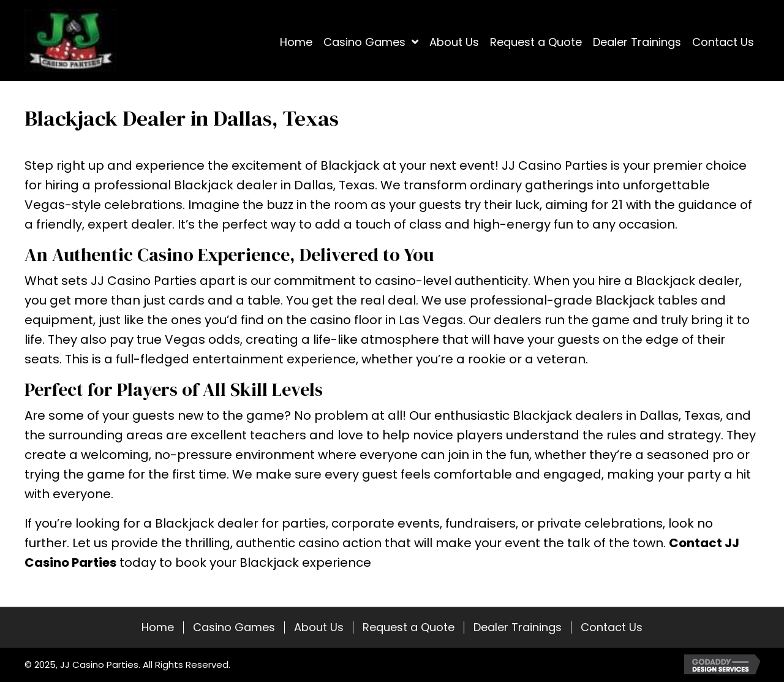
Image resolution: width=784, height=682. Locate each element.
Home (158, 627)
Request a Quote (409, 627)
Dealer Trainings (518, 627)
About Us (319, 627)
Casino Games (234, 627)
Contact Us (612, 627)
